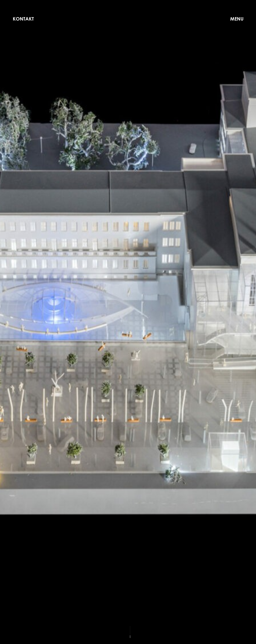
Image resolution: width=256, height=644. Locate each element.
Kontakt (23, 19)
